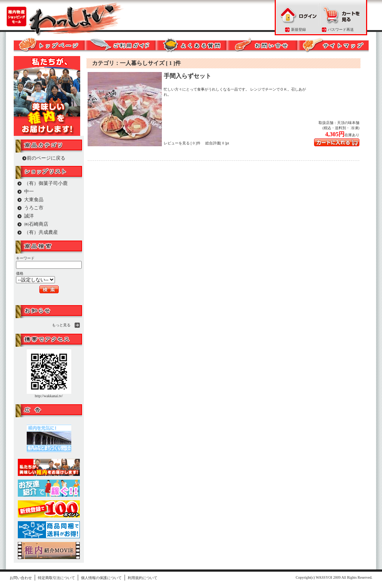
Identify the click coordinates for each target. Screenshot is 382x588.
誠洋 (29, 216)
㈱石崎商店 (36, 224)
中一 (29, 191)
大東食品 (34, 200)
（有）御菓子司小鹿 (46, 183)
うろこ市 (34, 208)
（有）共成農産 (41, 232)
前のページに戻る (46, 158)
